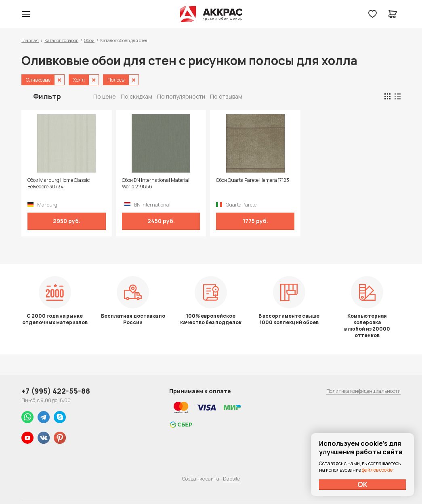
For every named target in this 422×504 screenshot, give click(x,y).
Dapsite (231, 479)
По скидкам (136, 96)
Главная (30, 40)
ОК (363, 484)
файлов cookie (377, 470)
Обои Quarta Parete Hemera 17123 (253, 180)
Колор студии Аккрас (211, 14)
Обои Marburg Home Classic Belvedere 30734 (59, 183)
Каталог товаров (61, 40)
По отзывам (226, 96)
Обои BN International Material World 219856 (156, 183)
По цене (105, 96)
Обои (89, 40)
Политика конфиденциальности (363, 391)
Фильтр (47, 96)
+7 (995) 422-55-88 (56, 391)
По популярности (181, 96)
